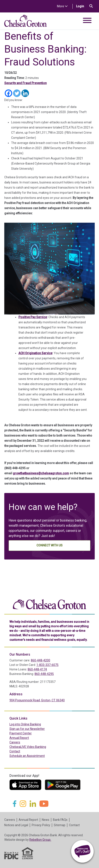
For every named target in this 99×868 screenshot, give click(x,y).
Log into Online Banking (34, 724)
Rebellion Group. (40, 840)
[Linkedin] (25, 93)
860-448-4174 (37, 669)
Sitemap (60, 825)
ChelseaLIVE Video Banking (28, 747)
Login (82, 6)
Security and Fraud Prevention (25, 83)
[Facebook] (8, 93)
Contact (15, 751)
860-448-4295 (44, 674)
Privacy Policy (41, 825)
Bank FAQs (60, 820)
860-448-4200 (40, 660)
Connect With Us (49, 545)
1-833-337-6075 (47, 665)
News (46, 820)
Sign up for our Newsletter (27, 729)
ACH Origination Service (35, 353)
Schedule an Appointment (27, 756)
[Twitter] (17, 93)
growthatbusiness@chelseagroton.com (41, 473)
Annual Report (19, 738)
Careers (15, 742)
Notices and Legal (16, 825)
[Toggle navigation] (87, 21)
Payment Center (30, 733)
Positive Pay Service (33, 317)
